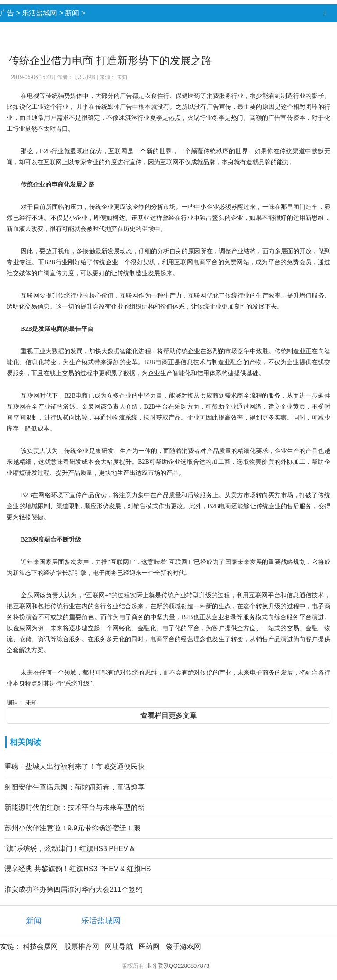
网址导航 (119, 946)
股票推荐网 (82, 946)
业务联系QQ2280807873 (178, 966)
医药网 (149, 946)
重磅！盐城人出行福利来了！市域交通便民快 (75, 766)
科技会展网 (40, 946)
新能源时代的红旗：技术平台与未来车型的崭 (75, 807)
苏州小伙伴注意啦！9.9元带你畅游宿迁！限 (72, 828)
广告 (7, 13)
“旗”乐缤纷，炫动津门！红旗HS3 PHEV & (70, 849)
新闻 (72, 13)
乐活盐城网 (39, 13)
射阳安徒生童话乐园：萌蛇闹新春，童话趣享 (75, 787)
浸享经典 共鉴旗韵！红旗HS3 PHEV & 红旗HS (77, 869)
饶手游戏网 (183, 946)
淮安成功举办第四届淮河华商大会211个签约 (73, 889)
